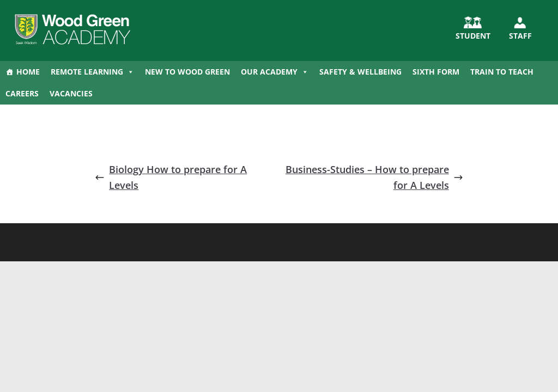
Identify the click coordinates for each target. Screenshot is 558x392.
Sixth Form (436, 72)
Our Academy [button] (275, 72)
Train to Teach (502, 72)
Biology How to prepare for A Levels (171, 177)
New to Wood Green (187, 72)
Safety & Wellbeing (360, 72)
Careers (22, 93)
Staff (520, 36)
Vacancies (71, 93)
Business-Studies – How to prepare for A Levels (374, 177)
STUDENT (473, 36)
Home (28, 72)
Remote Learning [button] (92, 72)
